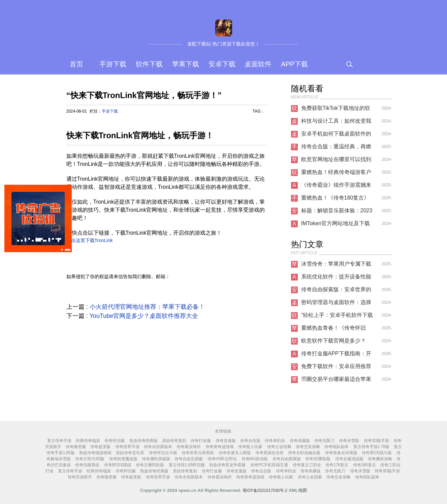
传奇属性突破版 (156, 459)
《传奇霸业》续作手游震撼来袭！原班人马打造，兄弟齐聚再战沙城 (336, 187)
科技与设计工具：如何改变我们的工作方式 (336, 123)
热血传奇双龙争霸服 (227, 465)
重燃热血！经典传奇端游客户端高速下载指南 (336, 174)
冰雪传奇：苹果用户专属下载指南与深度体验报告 (336, 266)
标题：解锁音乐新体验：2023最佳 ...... (337, 212)
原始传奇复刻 (174, 441)
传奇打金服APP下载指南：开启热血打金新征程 (336, 355)
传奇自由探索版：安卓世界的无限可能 (336, 291)
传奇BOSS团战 (118, 465)
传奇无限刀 (324, 441)
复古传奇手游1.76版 (371, 447)
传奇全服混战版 (349, 459)
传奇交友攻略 (308, 447)
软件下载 (149, 64)
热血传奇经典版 (143, 441)
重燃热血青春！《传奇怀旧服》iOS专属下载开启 (333, 330)
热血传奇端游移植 (95, 453)
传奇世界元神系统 (198, 453)
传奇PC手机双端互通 (269, 465)
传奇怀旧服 (115, 441)
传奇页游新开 (80, 477)
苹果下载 (186, 64)
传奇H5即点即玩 (222, 459)
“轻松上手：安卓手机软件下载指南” (337, 317)
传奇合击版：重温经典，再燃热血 (336, 148)
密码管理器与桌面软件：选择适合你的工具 (336, 304)
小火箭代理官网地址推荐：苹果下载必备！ (147, 307)
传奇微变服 (76, 447)
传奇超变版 (100, 447)
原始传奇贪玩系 (130, 453)
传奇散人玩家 (250, 447)
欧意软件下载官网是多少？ (333, 341)
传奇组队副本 (337, 447)
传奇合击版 (250, 441)
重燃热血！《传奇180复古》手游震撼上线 (335, 200)
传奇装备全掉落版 (341, 453)
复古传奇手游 (59, 441)
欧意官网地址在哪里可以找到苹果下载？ (336, 161)
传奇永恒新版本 (158, 447)
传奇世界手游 (127, 447)
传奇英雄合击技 (269, 453)
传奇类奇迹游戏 (220, 447)
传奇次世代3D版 (90, 459)
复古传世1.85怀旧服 (187, 465)
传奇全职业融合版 (304, 453)
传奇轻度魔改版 (123, 459)
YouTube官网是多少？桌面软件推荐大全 (144, 316)
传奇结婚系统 (87, 465)
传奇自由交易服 (189, 459)
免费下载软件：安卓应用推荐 (336, 366)
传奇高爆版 (300, 441)
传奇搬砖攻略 (380, 459)
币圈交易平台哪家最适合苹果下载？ (336, 381)
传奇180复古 (364, 465)
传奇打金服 (201, 441)
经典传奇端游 (88, 441)
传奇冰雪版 (349, 441)
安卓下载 (222, 64)
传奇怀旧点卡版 (163, 453)
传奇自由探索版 (287, 459)
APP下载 (294, 64)
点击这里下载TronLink (90, 240)
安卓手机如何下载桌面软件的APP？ (336, 136)
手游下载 (113, 64)
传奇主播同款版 (150, 465)
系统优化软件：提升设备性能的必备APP (336, 278)
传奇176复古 (337, 465)
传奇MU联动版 (255, 459)
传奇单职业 (275, 441)
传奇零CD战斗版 (377, 453)
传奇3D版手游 (376, 441)
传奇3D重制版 (318, 459)
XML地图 (298, 490)
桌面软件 (258, 64)
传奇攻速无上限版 (235, 453)
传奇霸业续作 (189, 447)
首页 (76, 64)
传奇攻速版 (226, 441)
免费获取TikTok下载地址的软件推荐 (336, 110)
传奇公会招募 (279, 447)
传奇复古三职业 (307, 465)
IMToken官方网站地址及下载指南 (336, 225)
